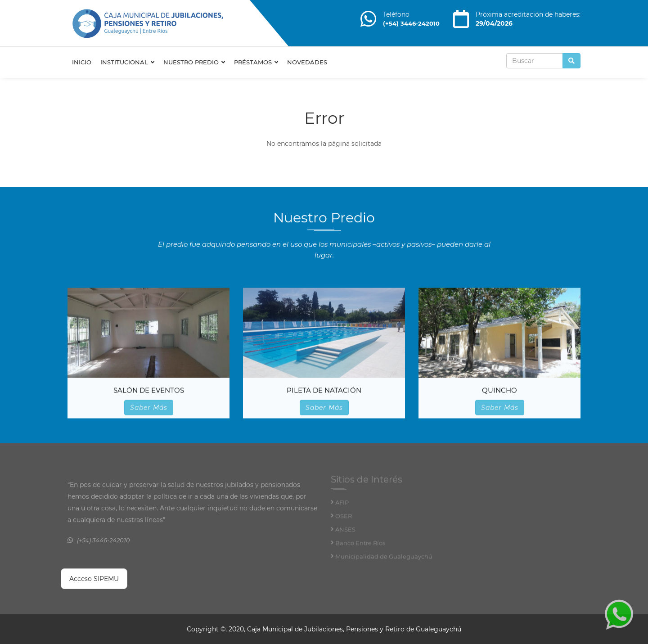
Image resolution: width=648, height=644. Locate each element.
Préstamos (256, 62)
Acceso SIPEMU (94, 579)
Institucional (127, 62)
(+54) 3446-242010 (411, 23)
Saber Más (149, 408)
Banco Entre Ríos (360, 545)
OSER (344, 518)
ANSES (345, 531)
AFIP (342, 504)
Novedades (307, 62)
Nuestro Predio (194, 62)
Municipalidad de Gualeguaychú (384, 558)
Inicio (82, 62)
